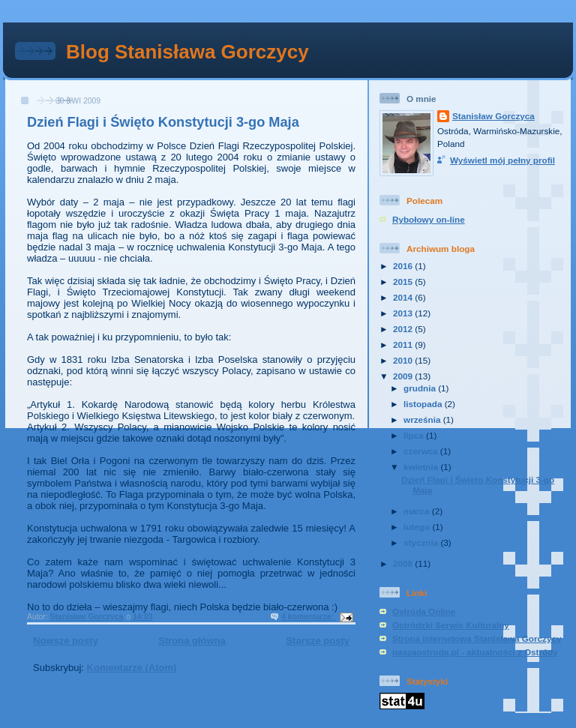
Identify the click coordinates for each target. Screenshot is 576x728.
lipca (415, 435)
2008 (404, 563)
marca (418, 511)
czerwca (422, 451)
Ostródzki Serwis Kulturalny (451, 625)
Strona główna (192, 641)
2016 (404, 266)
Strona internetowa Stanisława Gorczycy (477, 638)
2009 (404, 376)
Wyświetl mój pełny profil (502, 160)
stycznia (422, 542)
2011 (404, 345)
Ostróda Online (424, 611)
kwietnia (422, 467)
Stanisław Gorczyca (493, 116)
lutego (418, 527)
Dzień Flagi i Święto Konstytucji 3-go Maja (163, 122)
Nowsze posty (66, 641)
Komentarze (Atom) (132, 668)
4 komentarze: (309, 617)
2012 (404, 329)
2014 (404, 297)
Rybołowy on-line (429, 219)
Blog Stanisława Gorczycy (187, 52)
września (423, 419)
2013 (404, 313)
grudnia (421, 388)
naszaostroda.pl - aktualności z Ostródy (475, 652)
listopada (424, 404)
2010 (404, 360)
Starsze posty (318, 641)
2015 (404, 282)
